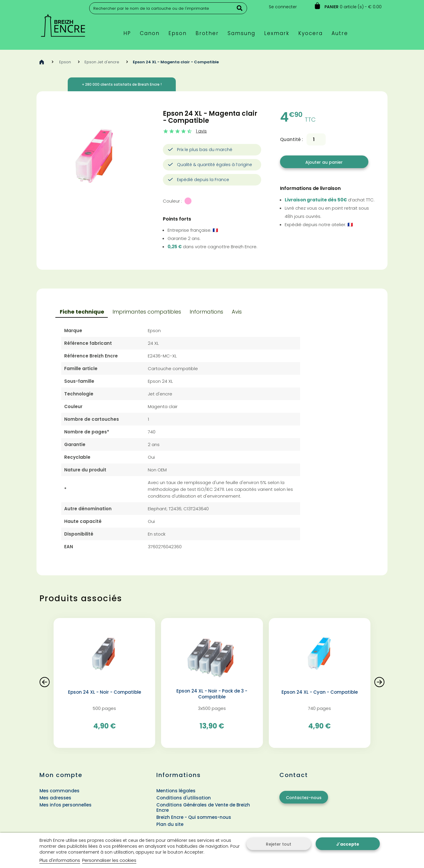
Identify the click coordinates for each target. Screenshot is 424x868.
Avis (237, 312)
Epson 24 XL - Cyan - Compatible (320, 692)
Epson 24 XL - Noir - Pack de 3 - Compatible (212, 694)
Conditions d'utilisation (184, 798)
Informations (206, 312)
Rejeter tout (279, 844)
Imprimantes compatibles (147, 312)
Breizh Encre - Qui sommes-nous (194, 817)
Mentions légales (176, 791)
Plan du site (170, 824)
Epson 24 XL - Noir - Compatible (105, 692)
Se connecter (283, 7)
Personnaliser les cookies (109, 860)
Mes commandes (59, 791)
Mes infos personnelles (66, 805)
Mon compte (61, 775)
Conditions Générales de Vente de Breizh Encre (203, 807)
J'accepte (348, 844)
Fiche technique (82, 312)
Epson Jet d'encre (102, 62)
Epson (65, 62)
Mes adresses (55, 798)
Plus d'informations (60, 860)
